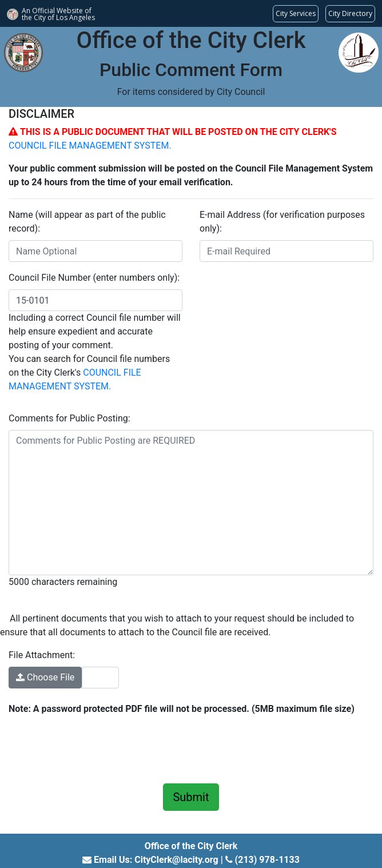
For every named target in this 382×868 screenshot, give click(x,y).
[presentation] (95, 747)
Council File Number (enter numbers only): (94, 278)
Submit (191, 797)
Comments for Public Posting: (69, 418)
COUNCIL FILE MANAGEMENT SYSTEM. (90, 146)
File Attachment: (42, 655)
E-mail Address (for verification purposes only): (282, 222)
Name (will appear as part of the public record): (87, 222)
